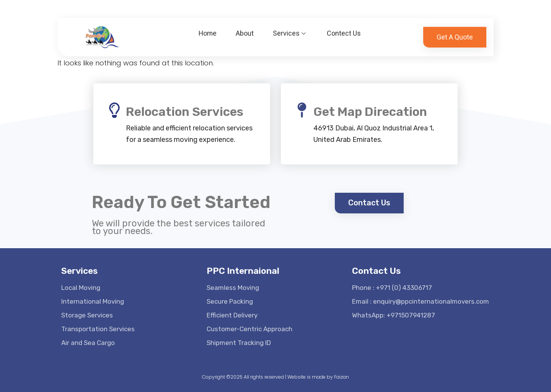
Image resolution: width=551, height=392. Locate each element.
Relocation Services (185, 112)
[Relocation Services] (114, 110)
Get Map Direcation (370, 112)
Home (208, 30)
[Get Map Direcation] (302, 110)
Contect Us (344, 30)
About (245, 30)
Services (291, 30)
